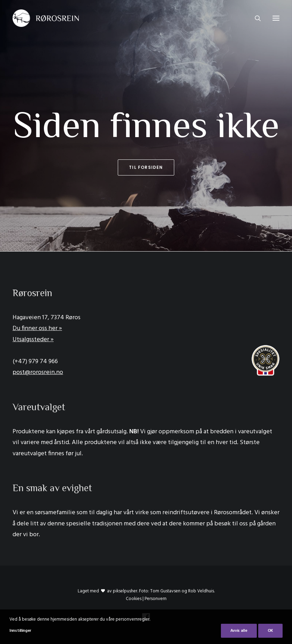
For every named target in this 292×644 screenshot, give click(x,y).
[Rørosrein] (46, 18)
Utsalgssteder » (33, 340)
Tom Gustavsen (165, 591)
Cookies (134, 599)
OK (270, 631)
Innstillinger (20, 631)
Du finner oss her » (37, 328)
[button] (276, 18)
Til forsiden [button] (146, 167)
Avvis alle (239, 631)
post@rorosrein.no (38, 372)
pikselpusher (125, 591)
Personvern (156, 599)
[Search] (255, 18)
